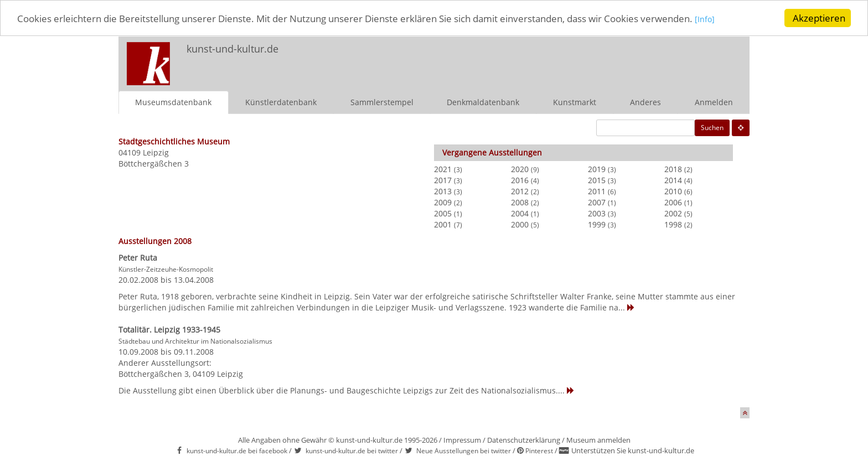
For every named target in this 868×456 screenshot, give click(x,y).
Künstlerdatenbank (281, 102)
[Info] (705, 19)
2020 (520, 169)
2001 (443, 224)
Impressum (462, 439)
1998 (673, 224)
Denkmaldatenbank (483, 102)
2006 (673, 202)
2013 (443, 191)
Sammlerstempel (382, 102)
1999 (597, 224)
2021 (443, 169)
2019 (597, 169)
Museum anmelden (598, 439)
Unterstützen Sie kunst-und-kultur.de (633, 450)
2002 (673, 213)
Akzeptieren (819, 18)
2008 (520, 202)
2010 (673, 191)
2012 (520, 191)
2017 (443, 180)
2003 (597, 213)
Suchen (712, 127)
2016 (520, 180)
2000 (520, 224)
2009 (443, 202)
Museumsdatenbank (173, 102)
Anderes (645, 102)
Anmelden (714, 102)
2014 (673, 180)
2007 (597, 202)
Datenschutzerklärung (524, 439)
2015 (597, 180)
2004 (520, 213)
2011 (597, 191)
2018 (673, 169)
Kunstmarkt (575, 102)
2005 (443, 213)
